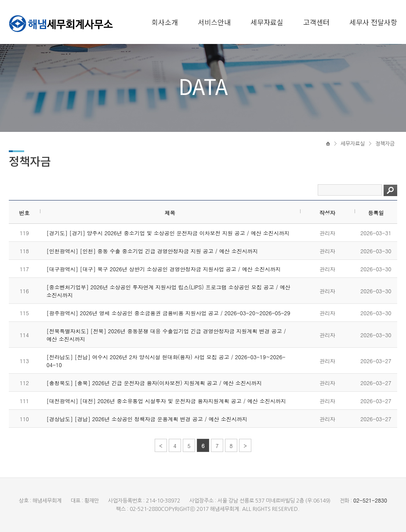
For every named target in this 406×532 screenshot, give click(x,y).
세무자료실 (267, 22)
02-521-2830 (370, 500)
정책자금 (385, 144)
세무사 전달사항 (373, 22)
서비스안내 (214, 22)
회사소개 (165, 22)
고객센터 (316, 22)
